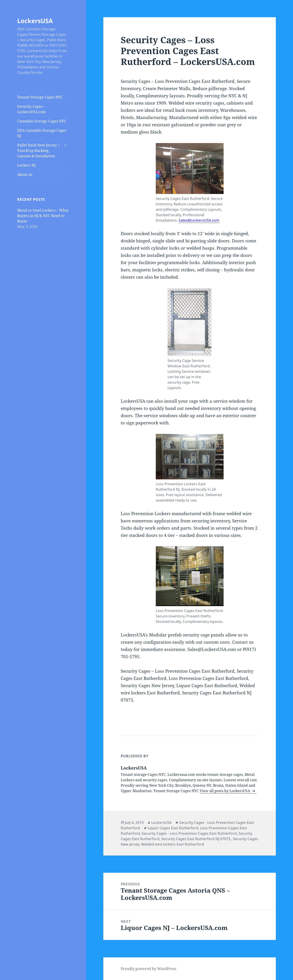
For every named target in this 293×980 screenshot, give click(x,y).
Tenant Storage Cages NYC (40, 97)
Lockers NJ (26, 165)
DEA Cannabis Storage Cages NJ (42, 133)
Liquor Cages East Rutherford (173, 828)
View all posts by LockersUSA (225, 791)
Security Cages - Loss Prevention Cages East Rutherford (189, 833)
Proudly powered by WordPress (148, 969)
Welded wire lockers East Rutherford (172, 844)
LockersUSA (35, 21)
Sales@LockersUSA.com (199, 220)
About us (25, 174)
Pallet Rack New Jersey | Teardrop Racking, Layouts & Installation (39, 151)
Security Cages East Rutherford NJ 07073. (196, 839)
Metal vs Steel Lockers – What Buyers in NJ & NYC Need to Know (43, 216)
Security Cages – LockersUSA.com (32, 109)
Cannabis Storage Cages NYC (42, 121)
